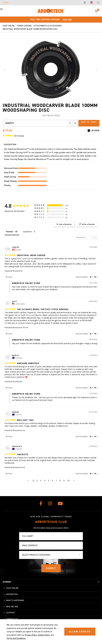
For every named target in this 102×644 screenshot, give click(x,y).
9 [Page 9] (64, 480)
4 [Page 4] (45, 480)
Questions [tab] (27, 232)
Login (6, 3)
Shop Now (67, 20)
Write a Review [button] (88, 224)
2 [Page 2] (37, 480)
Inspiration (12, 594)
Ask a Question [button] (65, 224)
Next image (97, 70)
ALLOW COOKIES (80, 632)
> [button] (74, 480)
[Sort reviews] (86, 237)
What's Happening (15, 600)
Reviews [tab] (10, 232)
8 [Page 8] (60, 480)
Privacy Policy (31, 635)
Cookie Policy (44, 635)
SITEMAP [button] (7, 582)
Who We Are (12, 607)
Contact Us (12, 619)
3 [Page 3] (41, 480)
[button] (4, 11)
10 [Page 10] (68, 480)
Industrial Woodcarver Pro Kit (16, 327)
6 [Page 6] (52, 480)
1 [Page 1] (33, 480)
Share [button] (9, 277)
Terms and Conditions (16, 638)
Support (10, 613)
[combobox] (73, 123)
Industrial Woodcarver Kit (15, 430)
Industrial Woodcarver (14, 271)
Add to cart (89, 122)
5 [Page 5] (49, 480)
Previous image (5, 70)
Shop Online (12, 588)
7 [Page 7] (56, 480)
